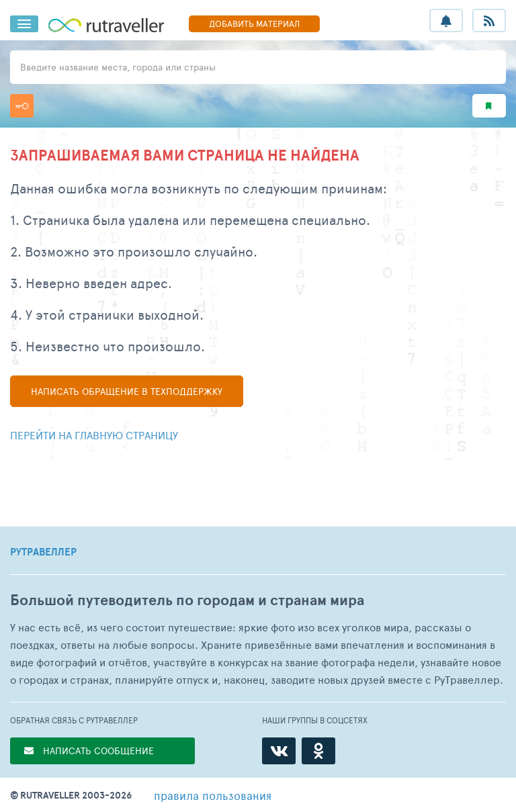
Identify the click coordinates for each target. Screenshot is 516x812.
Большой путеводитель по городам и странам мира (187, 600)
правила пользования (213, 795)
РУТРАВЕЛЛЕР (43, 552)
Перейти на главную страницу (94, 435)
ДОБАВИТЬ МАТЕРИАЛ (254, 24)
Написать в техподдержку (127, 391)
